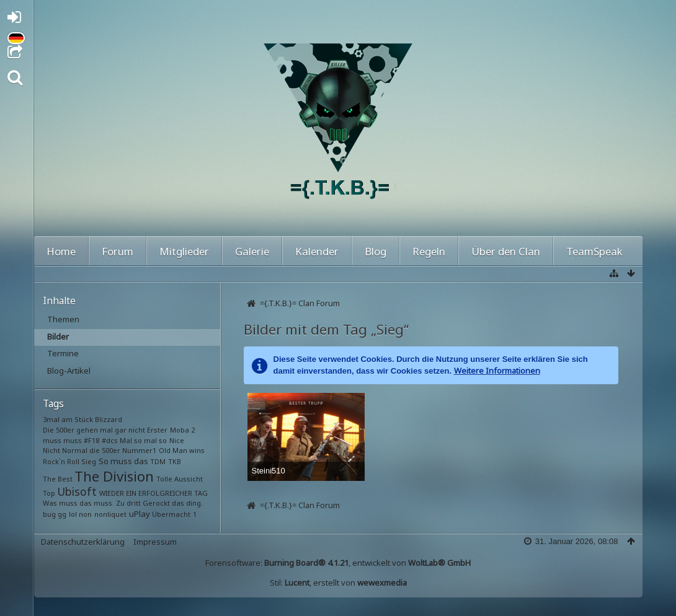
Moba (180, 430)
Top (49, 493)
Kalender (317, 251)
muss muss (62, 440)
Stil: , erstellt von (338, 583)
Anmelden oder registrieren (18, 20)
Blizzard (109, 419)
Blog (376, 251)
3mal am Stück (68, 419)
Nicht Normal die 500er (82, 450)
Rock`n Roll (61, 461)
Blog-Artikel (69, 371)
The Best (58, 479)
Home (61, 251)
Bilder (58, 337)
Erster (157, 430)
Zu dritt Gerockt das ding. (159, 503)
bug (49, 514)
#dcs (110, 440)
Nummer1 (139, 450)
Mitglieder (184, 251)
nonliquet (110, 514)
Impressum (155, 542)
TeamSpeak (594, 251)
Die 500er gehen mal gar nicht (94, 430)
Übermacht (171, 514)
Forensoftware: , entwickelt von (338, 563)
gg (62, 514)
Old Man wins (182, 450)
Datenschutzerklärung (83, 542)
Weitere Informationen (497, 371)
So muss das (123, 461)
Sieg (89, 461)
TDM (158, 461)
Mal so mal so (143, 440)
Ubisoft (77, 491)
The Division (114, 476)
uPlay (140, 514)
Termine (63, 353)
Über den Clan (506, 251)
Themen (63, 319)
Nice (177, 440)
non (85, 514)
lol (73, 514)
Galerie (252, 251)
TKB (175, 461)
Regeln (429, 251)
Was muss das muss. (78, 503)
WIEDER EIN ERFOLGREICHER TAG (153, 493)
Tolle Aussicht (180, 479)
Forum (118, 251)
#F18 (91, 440)
